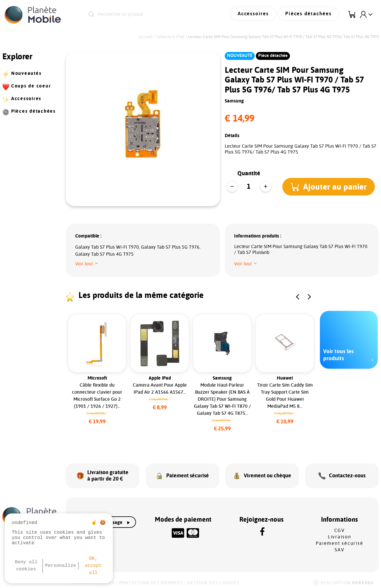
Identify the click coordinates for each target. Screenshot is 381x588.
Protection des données (151, 579)
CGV (340, 527)
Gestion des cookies (213, 579)
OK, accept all (93, 566)
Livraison (340, 533)
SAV (339, 546)
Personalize (61, 566)
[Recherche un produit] (153, 15)
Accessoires (260, 15)
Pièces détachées (311, 15)
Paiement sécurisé (339, 540)
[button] (330, 187)
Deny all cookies (26, 566)
